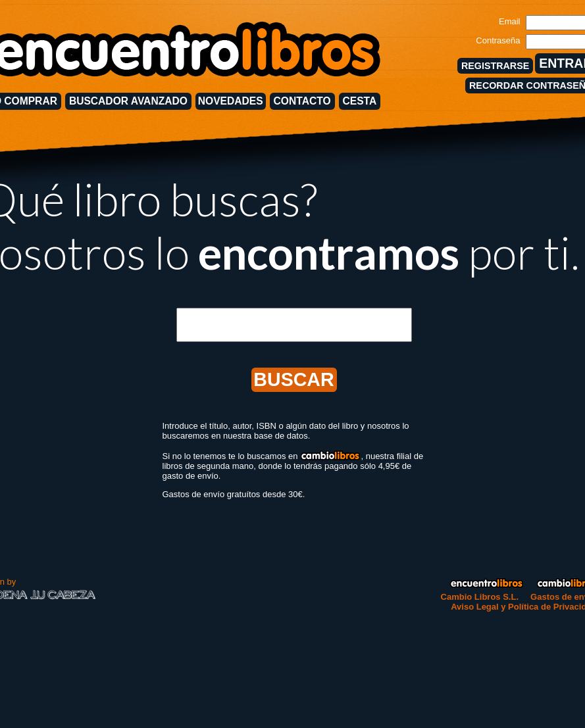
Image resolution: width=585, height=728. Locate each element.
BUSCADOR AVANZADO (128, 101)
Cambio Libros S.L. (480, 597)
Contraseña (498, 40)
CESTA (360, 101)
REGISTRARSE (495, 66)
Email (510, 21)
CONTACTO (302, 101)
